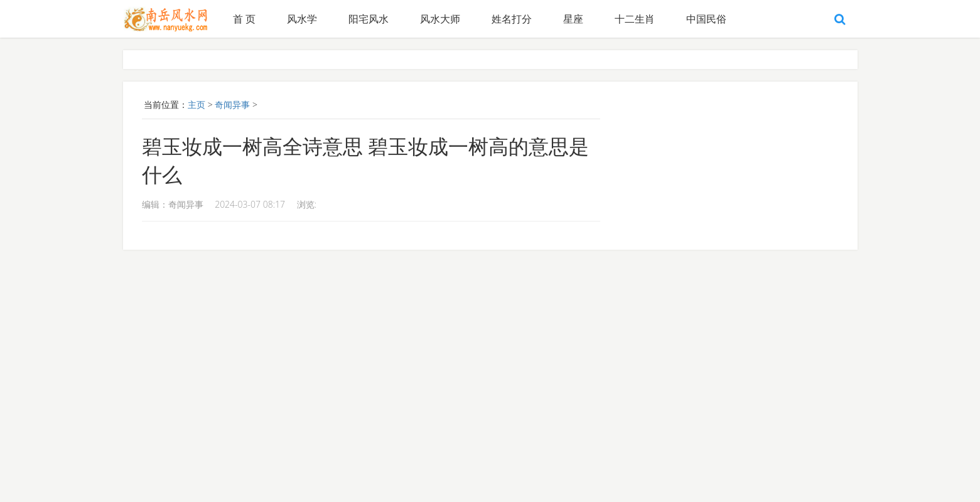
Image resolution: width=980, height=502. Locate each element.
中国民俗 (706, 19)
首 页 (244, 19)
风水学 (302, 19)
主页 (197, 104)
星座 (573, 19)
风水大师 (440, 19)
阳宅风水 (369, 19)
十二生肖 (635, 19)
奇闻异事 (232, 104)
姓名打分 (512, 19)
